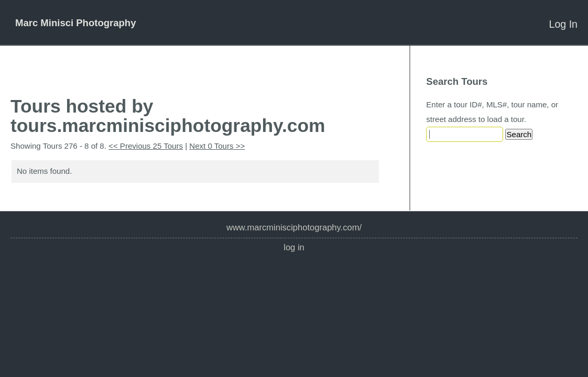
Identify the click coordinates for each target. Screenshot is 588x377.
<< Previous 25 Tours (146, 146)
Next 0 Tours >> (217, 146)
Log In (563, 24)
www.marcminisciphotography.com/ (294, 228)
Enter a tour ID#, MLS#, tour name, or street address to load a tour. (492, 112)
